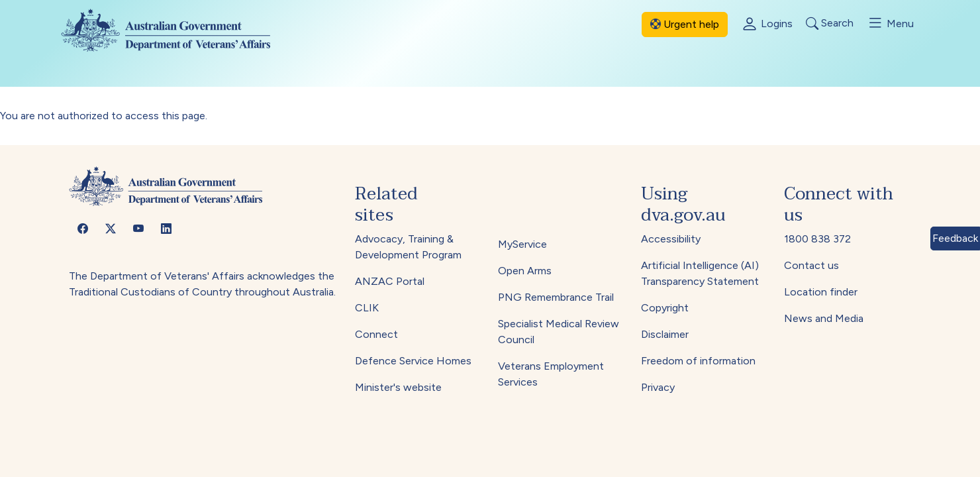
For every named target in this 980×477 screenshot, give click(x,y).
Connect (376, 334)
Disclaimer (665, 334)
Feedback (955, 238)
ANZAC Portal (390, 281)
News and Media (824, 318)
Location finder (821, 292)
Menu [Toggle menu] (890, 23)
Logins (767, 25)
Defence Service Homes (413, 361)
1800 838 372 (817, 239)
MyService (522, 244)
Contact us (811, 265)
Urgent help (685, 24)
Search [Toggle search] (830, 24)
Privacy (658, 387)
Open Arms (525, 271)
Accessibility (671, 239)
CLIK (367, 308)
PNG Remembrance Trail (556, 297)
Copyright (665, 308)
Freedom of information (698, 361)
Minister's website (398, 387)
